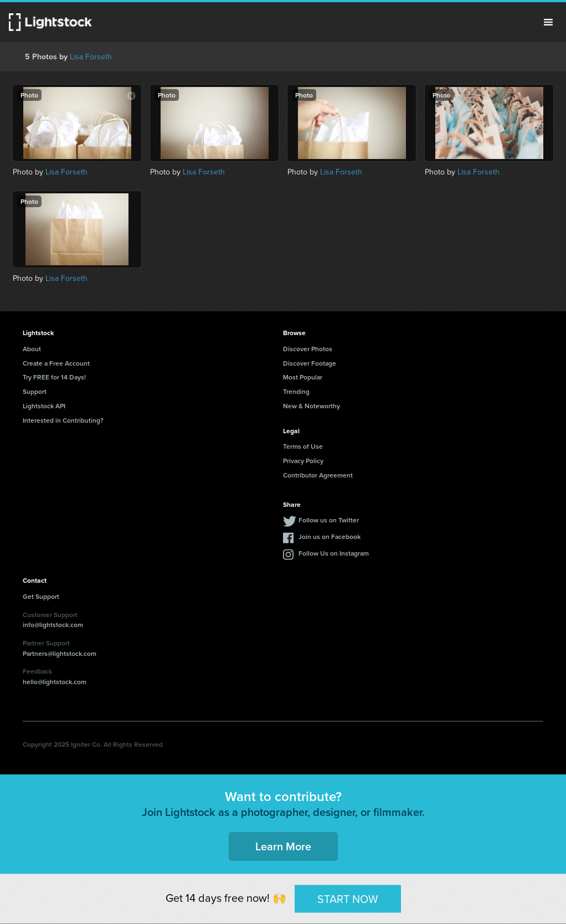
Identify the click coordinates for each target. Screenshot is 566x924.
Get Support (41, 596)
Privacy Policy (303, 461)
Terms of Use (303, 446)
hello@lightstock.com (55, 682)
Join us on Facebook (330, 537)
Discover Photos (308, 349)
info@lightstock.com (53, 625)
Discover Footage (310, 363)
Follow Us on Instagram (334, 553)
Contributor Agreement (318, 475)
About (32, 349)
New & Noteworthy (312, 406)
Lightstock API (44, 406)
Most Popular (303, 377)
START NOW (348, 899)
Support (35, 391)
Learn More (283, 846)
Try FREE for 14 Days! (54, 377)
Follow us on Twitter (329, 520)
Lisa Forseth (91, 57)
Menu (548, 22)
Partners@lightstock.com (60, 653)
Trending (296, 391)
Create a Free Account (56, 363)
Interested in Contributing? (63, 420)
